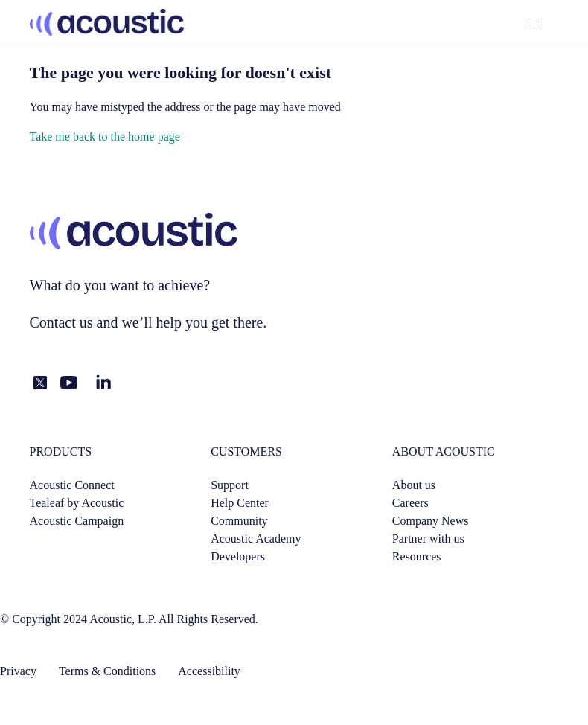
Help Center (240, 503)
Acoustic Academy (256, 539)
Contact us (61, 322)
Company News (431, 521)
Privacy (18, 671)
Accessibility (209, 671)
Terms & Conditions (107, 671)
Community (239, 521)
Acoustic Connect (72, 485)
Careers (410, 503)
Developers (238, 556)
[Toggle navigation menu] (533, 22)
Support (230, 485)
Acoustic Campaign (77, 521)
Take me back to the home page (105, 137)
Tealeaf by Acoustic (77, 503)
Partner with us (428, 539)
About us (414, 485)
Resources (417, 556)
